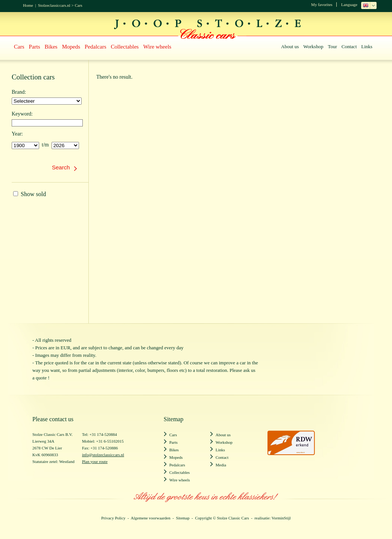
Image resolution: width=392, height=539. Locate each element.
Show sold (30, 194)
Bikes (51, 47)
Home (28, 5)
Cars (79, 5)
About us (290, 46)
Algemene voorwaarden (151, 518)
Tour (332, 46)
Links (367, 46)
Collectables (125, 47)
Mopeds (71, 47)
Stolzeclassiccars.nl (54, 5)
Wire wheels (157, 47)
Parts (35, 47)
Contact (349, 46)
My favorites (322, 5)
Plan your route (95, 461)
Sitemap (183, 518)
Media (221, 465)
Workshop (313, 46)
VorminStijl (281, 518)
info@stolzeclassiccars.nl (103, 455)
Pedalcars (95, 47)
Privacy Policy (113, 518)
